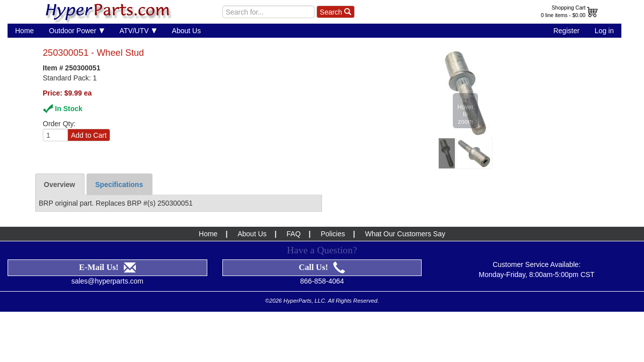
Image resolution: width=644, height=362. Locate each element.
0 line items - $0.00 (563, 15)
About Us (187, 31)
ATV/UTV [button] (138, 30)
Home (24, 31)
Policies (333, 234)
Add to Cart (89, 135)
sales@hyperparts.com (107, 281)
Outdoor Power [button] (76, 30)
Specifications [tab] (119, 185)
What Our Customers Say (405, 234)
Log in (604, 31)
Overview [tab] (59, 185)
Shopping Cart (569, 8)
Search (336, 12)
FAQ (294, 234)
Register (567, 31)
